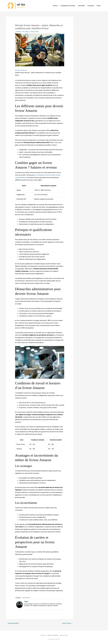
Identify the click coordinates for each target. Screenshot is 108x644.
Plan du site (64, 635)
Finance (55, 6)
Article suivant (68, 623)
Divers (99, 6)
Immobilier (81, 6)
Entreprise (91, 6)
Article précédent (12, 623)
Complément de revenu (68, 6)
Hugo (26, 601)
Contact (43, 635)
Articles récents (26, 598)
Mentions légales (53, 635)
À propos (18, 598)
